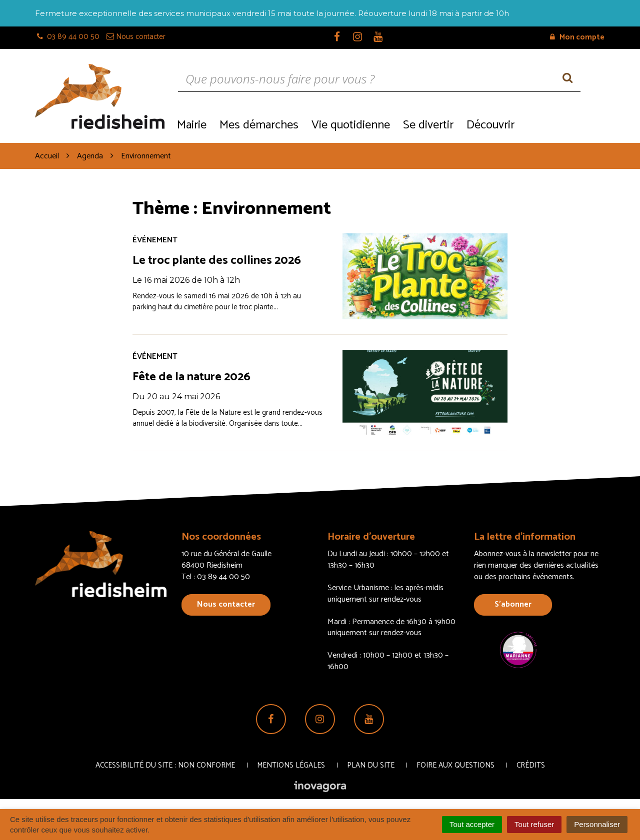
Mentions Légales (291, 765)
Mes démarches (259, 125)
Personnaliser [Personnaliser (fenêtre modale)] (597, 824)
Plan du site (371, 765)
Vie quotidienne (351, 125)
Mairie (192, 125)
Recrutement (563, 124)
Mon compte (577, 37)
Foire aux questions (455, 765)
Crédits (531, 765)
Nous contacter (226, 604)
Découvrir (490, 125)
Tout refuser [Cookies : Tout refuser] (534, 824)
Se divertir (428, 125)
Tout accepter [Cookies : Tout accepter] (472, 824)
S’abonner (513, 604)
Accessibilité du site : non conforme (165, 765)
